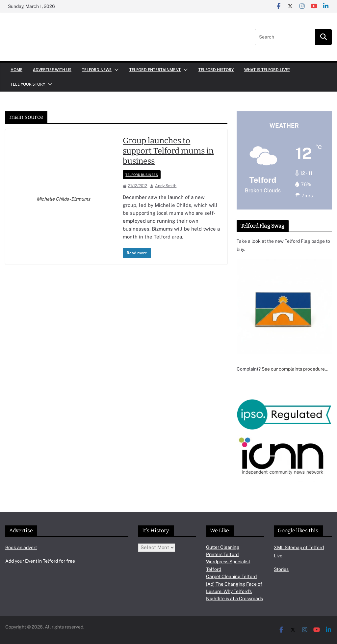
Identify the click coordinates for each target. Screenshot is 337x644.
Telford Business (142, 175)
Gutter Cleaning (223, 547)
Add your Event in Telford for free (40, 561)
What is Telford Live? (267, 70)
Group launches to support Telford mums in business (168, 151)
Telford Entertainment (155, 70)
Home (16, 70)
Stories (281, 569)
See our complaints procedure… (295, 369)
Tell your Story (28, 84)
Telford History (216, 70)
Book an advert (21, 547)
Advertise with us (52, 70)
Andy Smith (166, 186)
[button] (115, 70)
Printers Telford (222, 554)
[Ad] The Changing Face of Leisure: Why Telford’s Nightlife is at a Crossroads (234, 591)
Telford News (97, 70)
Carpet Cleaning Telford (231, 576)
